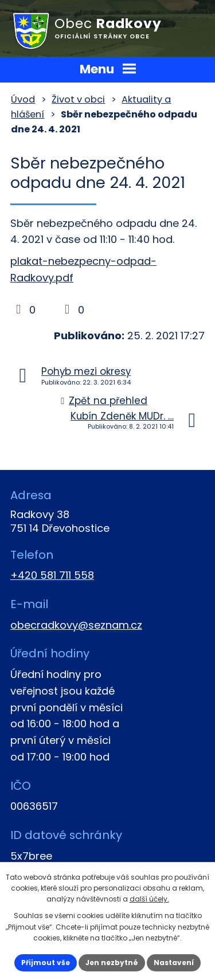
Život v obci (78, 99)
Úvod (23, 99)
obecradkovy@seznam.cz (76, 625)
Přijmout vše (46, 963)
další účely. (149, 899)
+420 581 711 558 (52, 575)
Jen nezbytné (112, 963)
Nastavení (174, 963)
